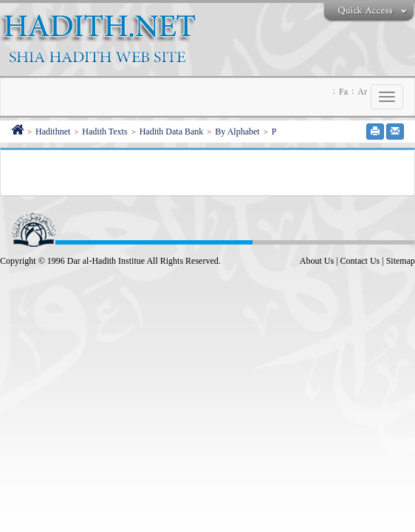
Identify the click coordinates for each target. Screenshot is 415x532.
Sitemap (401, 261)
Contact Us (360, 261)
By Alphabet (237, 132)
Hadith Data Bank (172, 132)
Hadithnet (53, 132)
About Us (317, 261)
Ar (362, 92)
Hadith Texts (104, 132)
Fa (343, 92)
